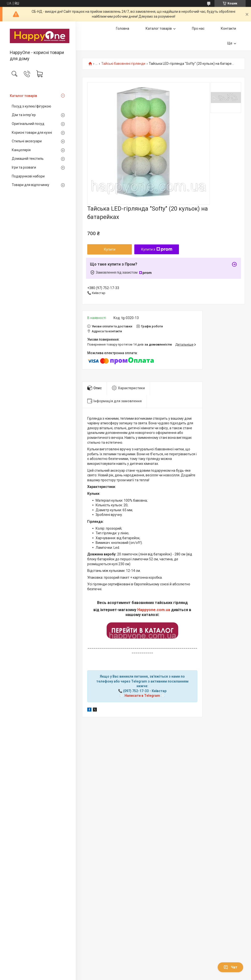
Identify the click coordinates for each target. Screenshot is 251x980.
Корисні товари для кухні (32, 133)
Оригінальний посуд (28, 124)
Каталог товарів (23, 96)
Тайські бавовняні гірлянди (123, 64)
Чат (230, 967)
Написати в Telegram (142, 696)
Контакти (228, 28)
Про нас (198, 28)
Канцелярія (21, 150)
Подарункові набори (28, 176)
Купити (110, 249)
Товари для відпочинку (31, 185)
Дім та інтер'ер (24, 115)
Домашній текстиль (28, 159)
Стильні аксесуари (27, 141)
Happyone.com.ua (154, 610)
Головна (123, 28)
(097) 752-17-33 (136, 691)
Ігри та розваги (24, 167)
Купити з (157, 249)
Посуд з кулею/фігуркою (31, 106)
